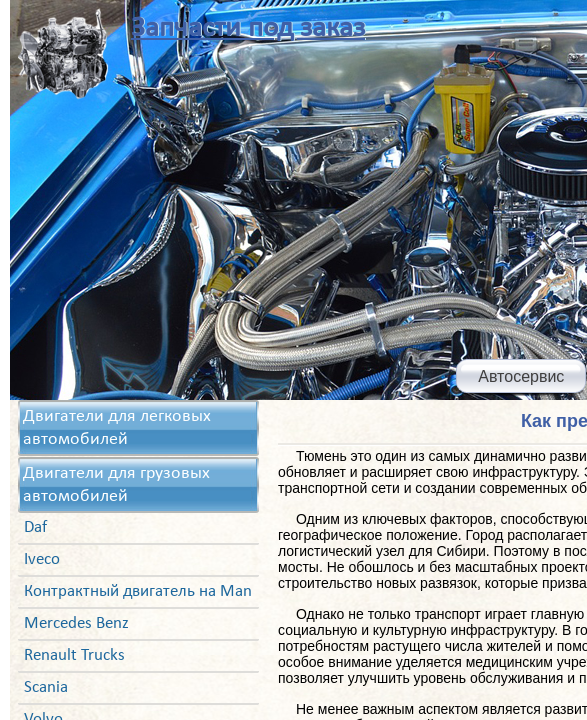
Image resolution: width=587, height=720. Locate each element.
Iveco (42, 559)
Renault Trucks (74, 655)
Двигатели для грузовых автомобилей (116, 485)
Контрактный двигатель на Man (138, 591)
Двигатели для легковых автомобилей (117, 428)
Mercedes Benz (76, 623)
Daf (35, 527)
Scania (46, 687)
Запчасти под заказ (248, 28)
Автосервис (521, 376)
